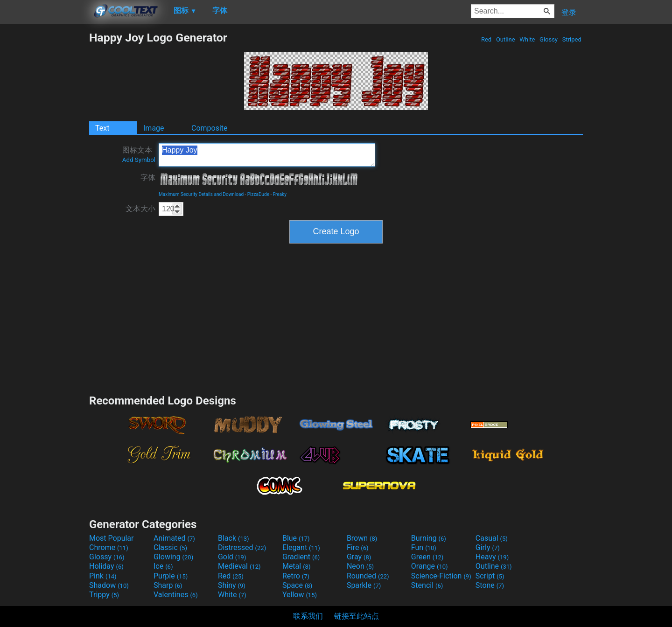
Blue (296, 538)
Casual (492, 538)
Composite (210, 128)
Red (486, 39)
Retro (296, 576)
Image (154, 128)
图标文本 (139, 154)
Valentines (176, 595)
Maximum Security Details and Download (201, 194)
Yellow (300, 595)
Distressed (242, 547)
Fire (358, 547)
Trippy (104, 595)
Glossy (549, 39)
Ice (163, 566)
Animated (174, 538)
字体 (148, 178)
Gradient (301, 557)
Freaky (280, 194)
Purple (171, 576)
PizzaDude (258, 194)
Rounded (368, 576)
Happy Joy (267, 155)
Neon (360, 566)
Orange (430, 566)
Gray (359, 557)
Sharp (168, 585)
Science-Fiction (441, 576)
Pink (103, 576)
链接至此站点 (357, 616)
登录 (569, 12)
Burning (429, 538)
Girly (488, 547)
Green (427, 557)
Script (490, 576)
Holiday (106, 566)
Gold (232, 557)
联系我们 (308, 616)
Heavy (492, 557)
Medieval (239, 566)
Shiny (232, 585)
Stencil (427, 585)
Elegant (301, 547)
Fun (424, 547)
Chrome (109, 547)
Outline (506, 39)
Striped (572, 39)
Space (297, 585)
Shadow (109, 585)
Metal (297, 566)
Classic (170, 547)
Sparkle (364, 585)
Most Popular (112, 538)
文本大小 (140, 209)
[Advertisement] (44, 171)
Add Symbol (139, 160)
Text (102, 128)
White (527, 39)
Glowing (173, 557)
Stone (490, 585)
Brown (362, 538)
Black (234, 538)
